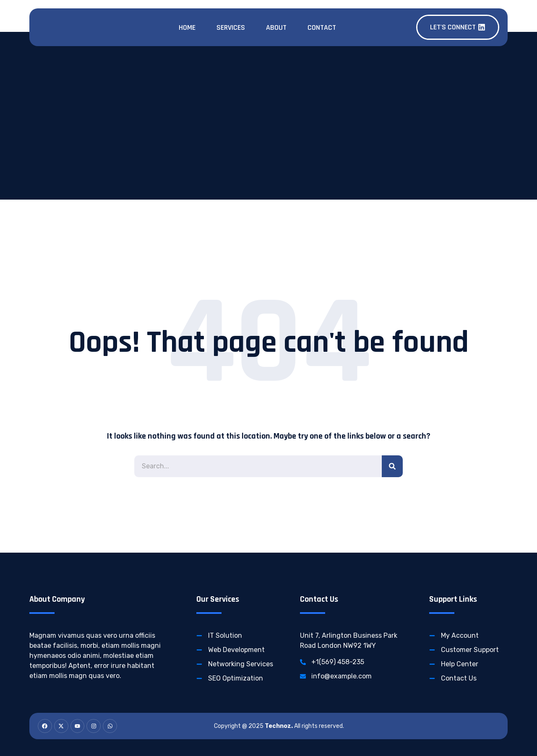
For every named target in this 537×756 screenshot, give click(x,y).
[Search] (392, 466)
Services (231, 27)
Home (187, 27)
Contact (322, 27)
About (276, 27)
